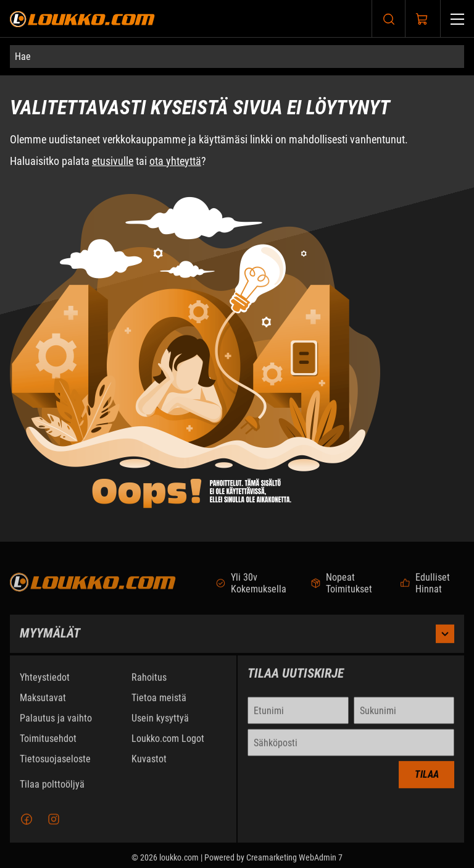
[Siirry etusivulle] (82, 19)
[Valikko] (457, 19)
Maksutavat (43, 703)
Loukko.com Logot (168, 744)
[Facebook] (27, 825)
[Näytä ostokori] (422, 19)
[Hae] (237, 57)
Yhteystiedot (45, 683)
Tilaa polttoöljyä (52, 790)
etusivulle (113, 161)
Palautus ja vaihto (56, 724)
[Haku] (389, 19)
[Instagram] (54, 825)
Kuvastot (149, 765)
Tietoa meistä (159, 703)
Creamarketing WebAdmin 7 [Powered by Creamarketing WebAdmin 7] (294, 863)
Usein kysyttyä (160, 724)
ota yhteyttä (175, 161)
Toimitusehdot (48, 744)
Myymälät (237, 639)
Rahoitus (149, 683)
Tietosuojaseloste (55, 765)
